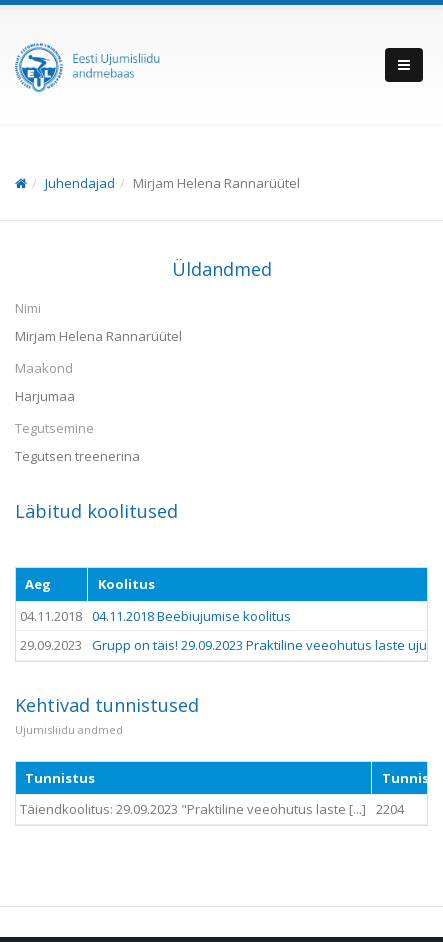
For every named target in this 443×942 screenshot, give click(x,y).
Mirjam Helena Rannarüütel (216, 183)
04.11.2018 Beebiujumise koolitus (191, 616)
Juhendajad (80, 183)
